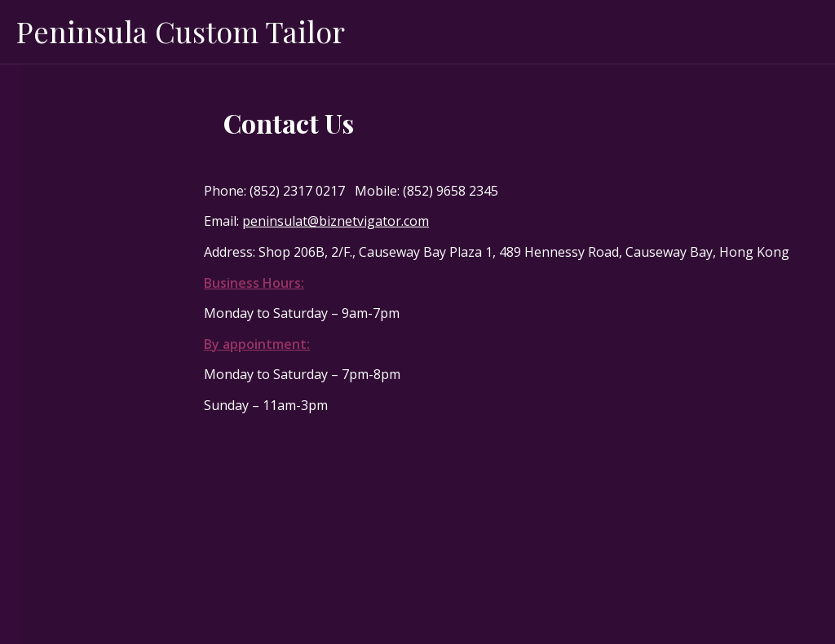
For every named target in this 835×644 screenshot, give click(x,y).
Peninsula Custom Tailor (181, 31)
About (39, 140)
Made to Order (64, 101)
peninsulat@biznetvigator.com (336, 221)
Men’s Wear (55, 179)
